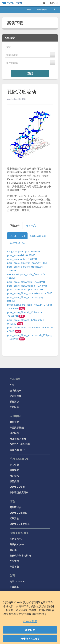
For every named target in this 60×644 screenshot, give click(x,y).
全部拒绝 (30, 630)
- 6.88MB (24, 251)
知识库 (13, 550)
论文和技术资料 (18, 439)
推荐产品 (31, 225)
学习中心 (14, 465)
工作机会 (14, 587)
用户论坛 (14, 476)
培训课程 (14, 470)
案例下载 (15, 23)
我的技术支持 (17, 544)
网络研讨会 (16, 507)
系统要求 (14, 401)
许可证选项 (16, 396)
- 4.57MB (25, 289)
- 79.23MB (26, 282)
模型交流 (14, 481)
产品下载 (14, 566)
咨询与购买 (42, 9)
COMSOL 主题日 (18, 513)
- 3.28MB (22, 259)
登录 (29, 9)
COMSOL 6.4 (17, 236)
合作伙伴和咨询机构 (20, 555)
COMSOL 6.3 (38, 236)
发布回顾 (14, 407)
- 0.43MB (27, 286)
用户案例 (14, 433)
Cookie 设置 (30, 621)
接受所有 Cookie (30, 639)
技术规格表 (16, 390)
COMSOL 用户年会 (20, 524)
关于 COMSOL (17, 581)
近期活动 (14, 518)
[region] (30, 617)
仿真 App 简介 (17, 450)
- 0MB (30, 293)
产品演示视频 (17, 427)
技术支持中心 (17, 539)
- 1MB (28, 263)
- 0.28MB (21, 255)
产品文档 (14, 561)
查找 (30, 73)
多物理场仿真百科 (19, 492)
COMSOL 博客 (17, 487)
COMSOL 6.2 (18, 243)
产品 (12, 385)
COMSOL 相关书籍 (20, 444)
